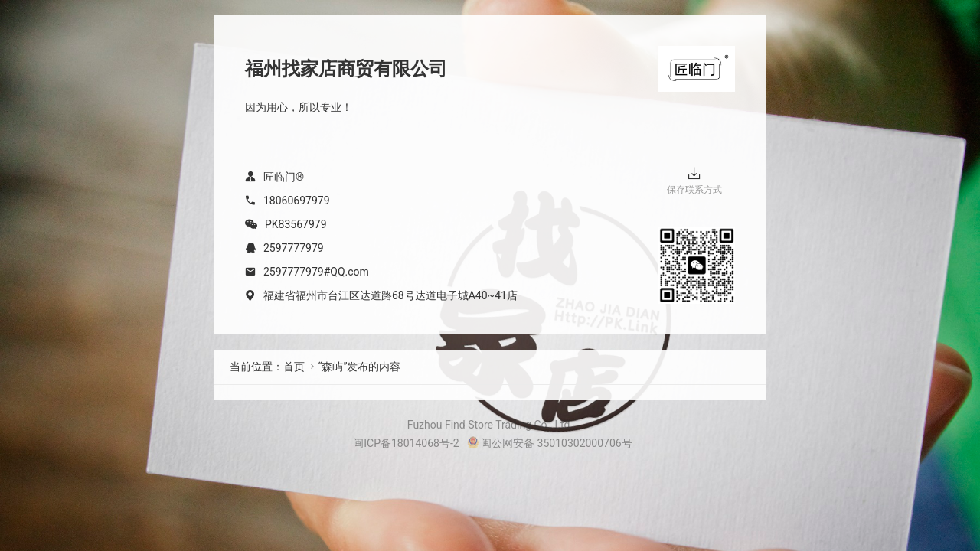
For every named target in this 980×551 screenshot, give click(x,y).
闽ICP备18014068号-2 (406, 443)
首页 (294, 367)
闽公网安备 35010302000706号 (550, 443)
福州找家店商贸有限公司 (346, 69)
